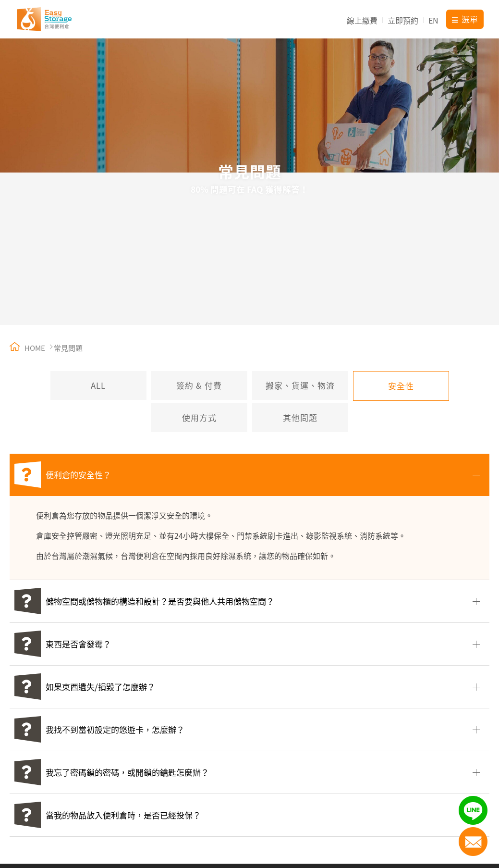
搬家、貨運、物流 (300, 385)
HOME (27, 348)
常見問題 (68, 348)
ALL (98, 385)
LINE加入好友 (473, 810)
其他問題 (300, 417)
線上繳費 (362, 20)
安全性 (401, 386)
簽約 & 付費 (199, 385)
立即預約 (403, 20)
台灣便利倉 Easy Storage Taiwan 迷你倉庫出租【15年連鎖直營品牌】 (44, 19)
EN (433, 20)
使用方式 (199, 417)
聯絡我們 (473, 842)
